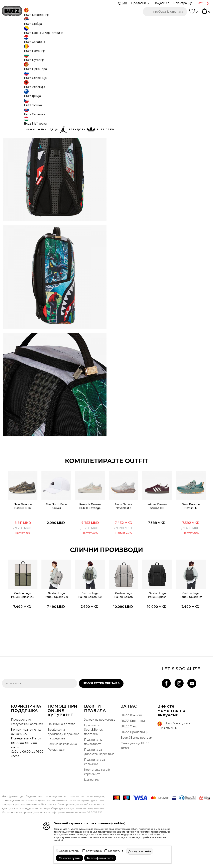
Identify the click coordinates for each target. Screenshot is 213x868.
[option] (22, 541)
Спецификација (160, 103)
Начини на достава (61, 764)
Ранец (62, 32)
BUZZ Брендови (133, 760)
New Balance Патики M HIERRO (191, 545)
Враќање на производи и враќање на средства (63, 774)
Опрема (50, 32)
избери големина (128, 72)
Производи (35, 32)
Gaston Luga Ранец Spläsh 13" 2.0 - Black (191, 634)
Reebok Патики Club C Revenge (90, 543)
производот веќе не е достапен (146, 89)
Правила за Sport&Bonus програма (93, 769)
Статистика (94, 851)
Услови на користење (100, 759)
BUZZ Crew (129, 766)
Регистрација (183, 3)
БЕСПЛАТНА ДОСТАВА (105, 22)
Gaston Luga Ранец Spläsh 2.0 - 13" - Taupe (56, 634)
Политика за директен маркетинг (99, 791)
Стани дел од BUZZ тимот (135, 785)
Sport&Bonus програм (136, 777)
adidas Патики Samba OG (157, 543)
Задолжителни (69, 851)
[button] (165, 12)
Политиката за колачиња (94, 802)
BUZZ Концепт (132, 755)
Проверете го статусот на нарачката (27, 761)
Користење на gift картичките (97, 812)
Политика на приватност (93, 781)
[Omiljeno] (193, 13)
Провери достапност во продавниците (160, 116)
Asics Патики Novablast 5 (124, 543)
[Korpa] (206, 13)
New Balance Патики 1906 (22, 543)
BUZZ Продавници (135, 772)
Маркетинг (116, 851)
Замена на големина (62, 784)
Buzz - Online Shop (13, 32)
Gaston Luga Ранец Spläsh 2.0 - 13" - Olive (90, 634)
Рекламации (57, 789)
